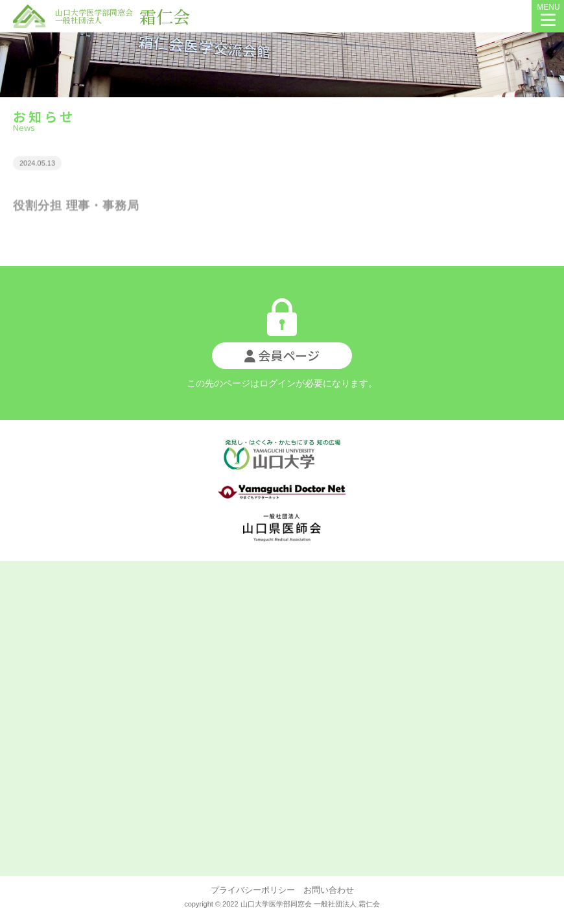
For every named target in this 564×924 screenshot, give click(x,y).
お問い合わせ (324, 890)
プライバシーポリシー (253, 890)
